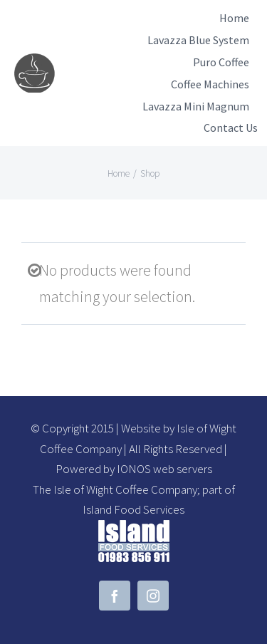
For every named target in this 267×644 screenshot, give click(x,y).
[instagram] (153, 596)
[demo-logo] (36, 61)
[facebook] (115, 596)
